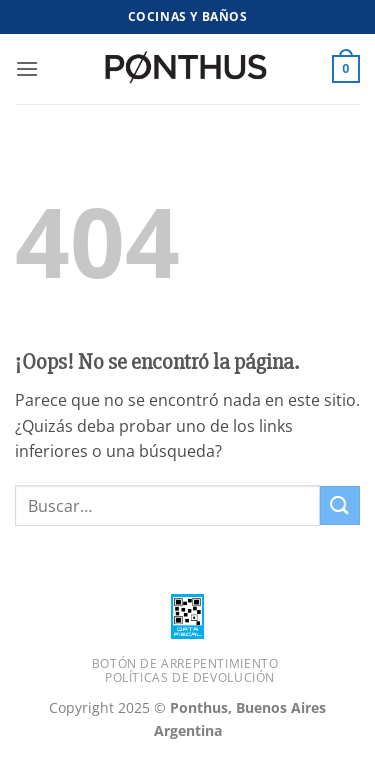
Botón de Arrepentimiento (185, 663)
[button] (27, 68)
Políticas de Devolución (190, 677)
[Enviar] (340, 505)
